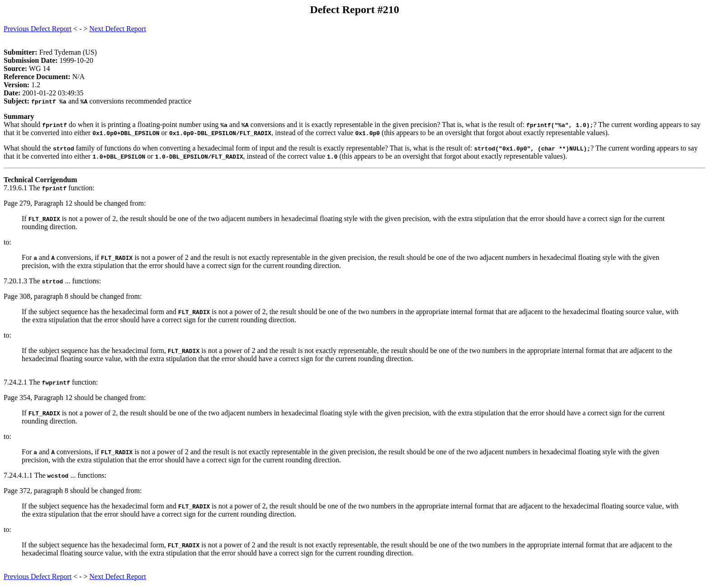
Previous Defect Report (38, 29)
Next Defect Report (118, 29)
